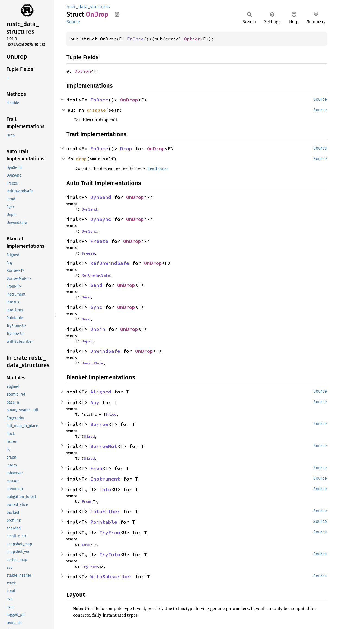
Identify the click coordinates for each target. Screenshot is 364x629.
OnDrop (129, 100)
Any (95, 402)
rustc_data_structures (88, 7)
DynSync (101, 219)
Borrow (99, 424)
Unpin (98, 329)
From (96, 468)
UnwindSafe (105, 351)
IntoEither (105, 511)
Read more (158, 169)
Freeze (99, 241)
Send (96, 285)
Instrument (105, 479)
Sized (111, 414)
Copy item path (117, 14)
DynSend (101, 197)
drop (81, 159)
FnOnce (135, 39)
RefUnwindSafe (110, 263)
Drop (126, 149)
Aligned (101, 392)
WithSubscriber (111, 576)
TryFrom (110, 533)
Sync (96, 307)
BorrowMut (104, 446)
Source (73, 22)
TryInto (110, 555)
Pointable (104, 522)
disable (96, 110)
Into (105, 489)
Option (192, 39)
